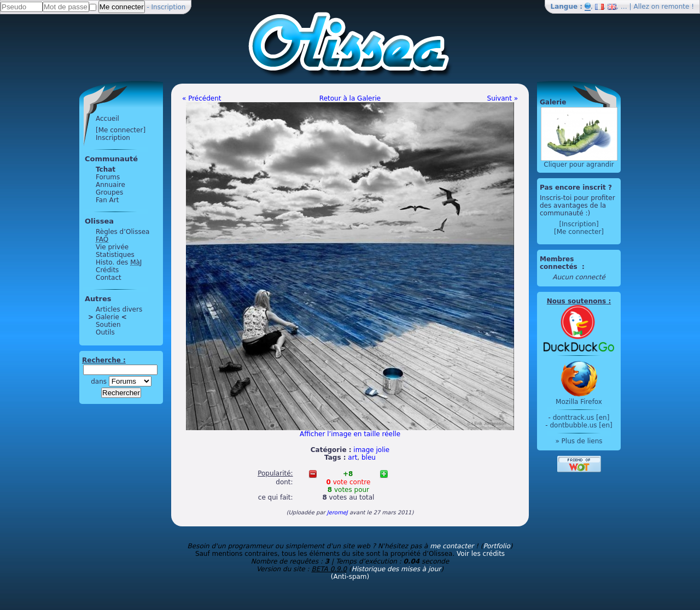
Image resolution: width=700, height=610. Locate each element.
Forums (108, 177)
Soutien (108, 325)
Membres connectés (560, 263)
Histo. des (119, 262)
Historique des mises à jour (396, 569)
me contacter (452, 546)
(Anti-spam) (350, 577)
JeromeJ (337, 512)
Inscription (169, 7)
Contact (109, 278)
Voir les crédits (481, 554)
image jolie (371, 450)
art (352, 457)
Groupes (109, 192)
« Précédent (202, 98)
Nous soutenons (576, 301)
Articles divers (119, 309)
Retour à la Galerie (350, 98)
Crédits (107, 270)
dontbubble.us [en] (581, 425)
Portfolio (496, 546)
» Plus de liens (579, 441)
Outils (105, 332)
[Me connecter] (121, 130)
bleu (369, 457)
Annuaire (110, 185)
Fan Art (107, 200)
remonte (676, 7)
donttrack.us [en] (581, 418)
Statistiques (115, 255)
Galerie (107, 317)
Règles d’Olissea (122, 232)
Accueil (107, 119)
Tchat (106, 169)
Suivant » (503, 98)
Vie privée (112, 247)
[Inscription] (579, 224)
